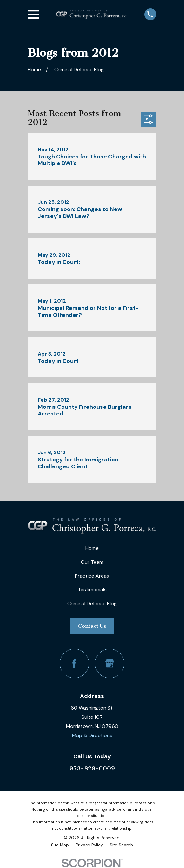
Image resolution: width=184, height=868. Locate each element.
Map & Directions (92, 735)
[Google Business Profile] (110, 663)
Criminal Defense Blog (92, 604)
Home (92, 548)
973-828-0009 (92, 768)
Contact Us (92, 626)
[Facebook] (74, 663)
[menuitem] (60, 845)
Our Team (92, 562)
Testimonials (92, 590)
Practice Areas (92, 576)
